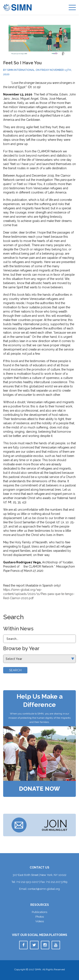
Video (40, 921)
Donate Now (39, 789)
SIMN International (21, 70)
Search (15, 670)
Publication (39, 912)
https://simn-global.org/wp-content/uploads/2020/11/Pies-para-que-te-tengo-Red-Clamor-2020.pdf (39, 594)
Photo (40, 917)
